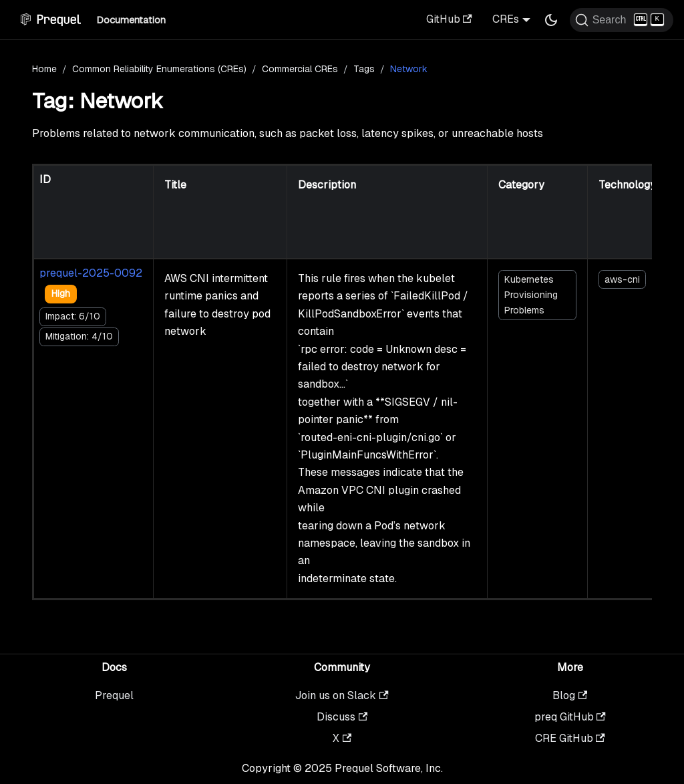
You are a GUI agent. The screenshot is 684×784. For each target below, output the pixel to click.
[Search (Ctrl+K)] (622, 20)
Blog (570, 695)
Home (44, 69)
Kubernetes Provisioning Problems (531, 295)
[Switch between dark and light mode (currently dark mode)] (551, 20)
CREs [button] (506, 19)
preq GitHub (570, 717)
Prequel (114, 695)
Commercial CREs (300, 69)
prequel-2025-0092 (91, 273)
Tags (364, 69)
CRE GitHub (570, 738)
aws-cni (622, 279)
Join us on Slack (342, 695)
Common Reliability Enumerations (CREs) (159, 69)
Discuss (342, 717)
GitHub (449, 19)
